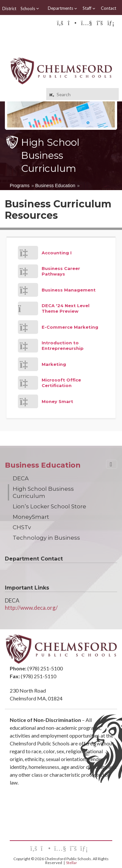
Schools (30, 8)
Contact (108, 8)
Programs (20, 186)
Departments (63, 8)
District (9, 8)
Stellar (72, 863)
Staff (89, 8)
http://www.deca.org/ (31, 608)
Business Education (55, 186)
